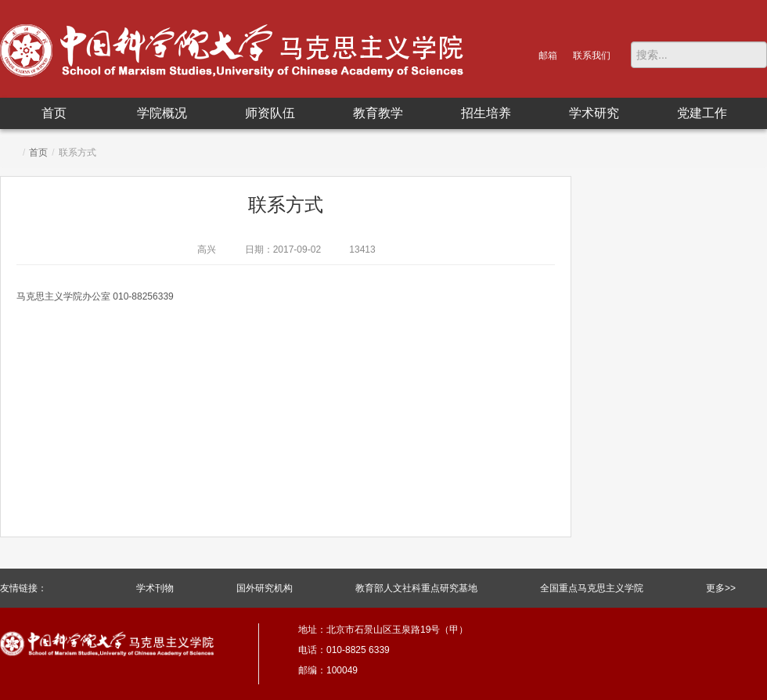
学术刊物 (155, 588)
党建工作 (702, 113)
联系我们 (592, 56)
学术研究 (594, 113)
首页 (54, 113)
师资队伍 (270, 113)
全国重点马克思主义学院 (592, 588)
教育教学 (378, 113)
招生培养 (486, 113)
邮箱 (548, 56)
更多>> (721, 588)
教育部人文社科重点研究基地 (416, 588)
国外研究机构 (265, 588)
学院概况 (162, 113)
